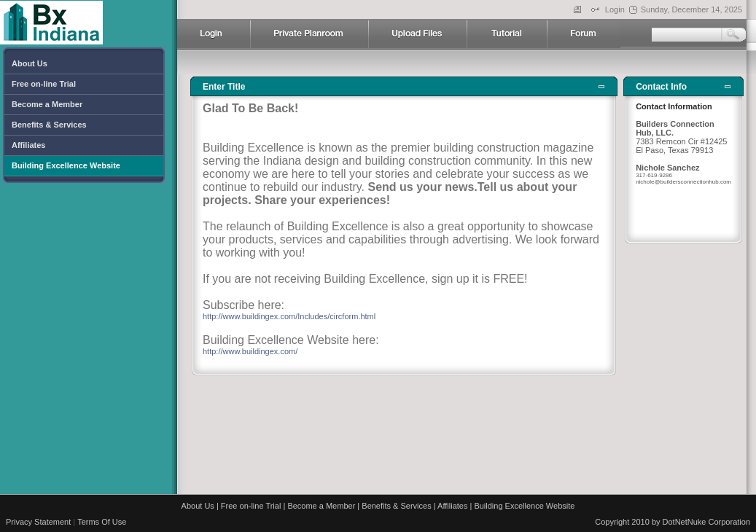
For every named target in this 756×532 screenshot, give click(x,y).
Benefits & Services (396, 506)
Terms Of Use (102, 522)
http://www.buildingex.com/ (250, 351)
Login (615, 9)
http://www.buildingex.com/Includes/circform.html (289, 316)
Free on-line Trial (251, 506)
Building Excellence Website (524, 506)
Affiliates (452, 506)
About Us (198, 506)
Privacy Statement (38, 522)
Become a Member (321, 506)
